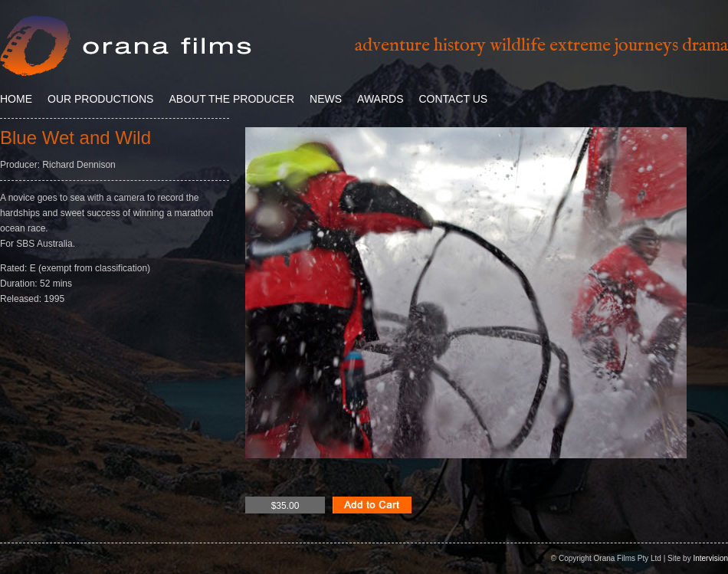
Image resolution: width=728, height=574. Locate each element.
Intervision (710, 558)
